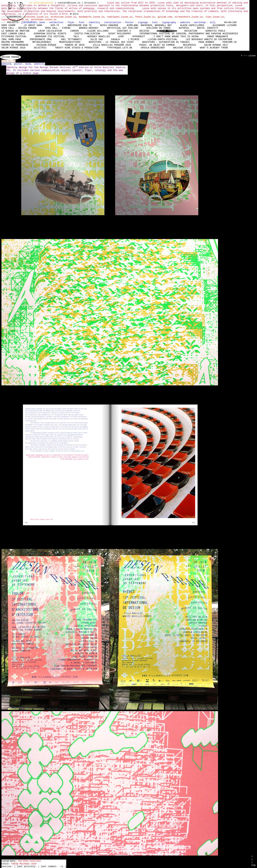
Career (75, 31)
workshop (201, 22)
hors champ (8, 25)
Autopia (184, 28)
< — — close (248, 56)
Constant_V (124, 31)
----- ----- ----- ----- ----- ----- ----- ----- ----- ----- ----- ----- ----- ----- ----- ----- (74, 14)
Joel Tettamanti (71, 39)
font (82, 22)
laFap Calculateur (50, 31)
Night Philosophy (120, 34)
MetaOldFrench (41, 42)
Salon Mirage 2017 (216, 45)
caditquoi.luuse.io (120, 17)
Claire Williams (98, 31)
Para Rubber (206, 42)
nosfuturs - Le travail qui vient (111, 42)
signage (144, 22)
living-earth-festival (163, 39)
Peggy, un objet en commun (157, 45)
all (212, 22)
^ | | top (253, 861)
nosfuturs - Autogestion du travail (166, 42)
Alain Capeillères (192, 25)
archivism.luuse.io (63, 17)
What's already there (214, 48)
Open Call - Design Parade (19, 28)
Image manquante (218, 36)
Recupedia (189, 45)
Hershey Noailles (99, 36)
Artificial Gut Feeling (123, 28)
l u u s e (16, 3)
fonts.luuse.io (145, 17)
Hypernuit (139, 36)
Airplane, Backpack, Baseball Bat (149, 25)
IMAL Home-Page (11, 39)
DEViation (191, 31)
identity (95, 22)
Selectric (40, 48)
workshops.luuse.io (44, 19)
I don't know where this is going (176, 36)
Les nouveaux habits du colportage (209, 39)
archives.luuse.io (36, 17)
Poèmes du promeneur (15, 45)
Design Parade (167, 31)
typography (170, 22)
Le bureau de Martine (16, 31)
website (186, 22)
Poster (130, 22)
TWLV (76, 36)
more (76, 14)
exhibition (57, 22)
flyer (72, 22)
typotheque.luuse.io (15, 19)
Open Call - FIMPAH (58, 28)
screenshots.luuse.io (189, 17)
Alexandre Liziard (225, 25)
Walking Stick (182, 48)
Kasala (115, 39)
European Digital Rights (50, 34)
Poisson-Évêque (46, 45)
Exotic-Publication (87, 34)
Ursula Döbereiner (153, 48)
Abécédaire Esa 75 (80, 25)
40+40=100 (230, 22)
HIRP (121, 36)
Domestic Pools (215, 31)
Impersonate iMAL (41, 39)
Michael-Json (28, 864)
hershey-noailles (30, 861)
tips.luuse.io (215, 17)
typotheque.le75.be (120, 48)
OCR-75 (55, 25)
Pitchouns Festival (14, 36)
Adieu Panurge (109, 25)
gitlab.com (165, 17)
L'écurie (134, 39)
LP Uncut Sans (33, 25)
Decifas (144, 31)
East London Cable (13, 34)
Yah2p (15, 864)
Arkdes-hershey (89, 28)
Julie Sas (96, 39)
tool (156, 22)
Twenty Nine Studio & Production (77, 48)
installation (113, 22)
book (43, 22)
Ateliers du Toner (158, 28)
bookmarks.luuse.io (92, 17)
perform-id (230, 42)
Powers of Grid (75, 45)
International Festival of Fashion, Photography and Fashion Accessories (189, 34)
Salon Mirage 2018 (13, 48)
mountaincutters (70, 42)
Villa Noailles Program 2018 (112, 45)
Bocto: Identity (208, 28)
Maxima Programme (13, 42)
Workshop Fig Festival (50, 36)
